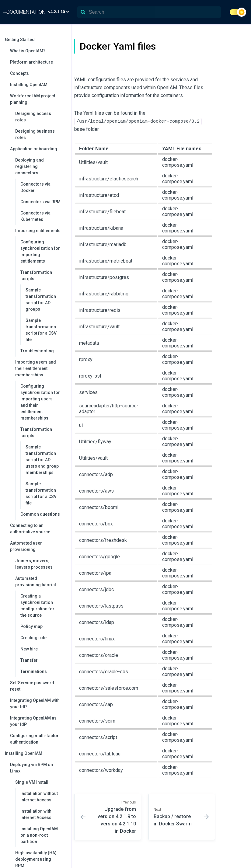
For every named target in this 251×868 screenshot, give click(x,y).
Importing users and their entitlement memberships (40, 368)
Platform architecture (31, 62)
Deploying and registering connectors (40, 166)
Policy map (31, 626)
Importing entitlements (40, 231)
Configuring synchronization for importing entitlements (40, 251)
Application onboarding (38, 149)
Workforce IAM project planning (38, 99)
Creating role (33, 638)
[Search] (149, 12)
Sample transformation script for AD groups (41, 300)
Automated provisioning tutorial (40, 582)
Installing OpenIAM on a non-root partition (39, 835)
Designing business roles (35, 134)
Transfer (29, 660)
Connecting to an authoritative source (30, 529)
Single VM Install (40, 782)
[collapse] (63, 40)
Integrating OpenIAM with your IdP (35, 704)
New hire (29, 649)
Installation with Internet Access (36, 814)
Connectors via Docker (35, 187)
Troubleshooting (37, 351)
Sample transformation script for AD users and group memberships (42, 460)
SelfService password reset (32, 686)
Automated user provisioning (38, 546)
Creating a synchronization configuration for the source (37, 606)
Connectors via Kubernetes (35, 216)
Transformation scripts (43, 275)
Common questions (40, 514)
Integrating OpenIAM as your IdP (33, 721)
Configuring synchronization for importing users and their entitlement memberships (40, 402)
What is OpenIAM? (28, 51)
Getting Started (35, 40)
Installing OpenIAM (29, 85)
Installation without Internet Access (39, 797)
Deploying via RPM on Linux (38, 768)
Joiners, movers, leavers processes (34, 564)
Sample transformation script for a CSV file (41, 330)
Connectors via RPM (40, 202)
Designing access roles (33, 117)
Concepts (19, 73)
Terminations (34, 671)
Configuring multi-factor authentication (34, 739)
